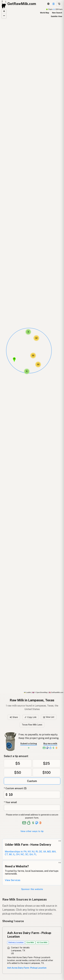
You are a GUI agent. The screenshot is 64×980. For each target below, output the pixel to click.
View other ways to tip (32, 831)
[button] (14, 360)
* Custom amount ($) (15, 788)
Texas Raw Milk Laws (32, 725)
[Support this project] (54, 4)
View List (49, 717)
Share (14, 717)
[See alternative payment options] (37, 823)
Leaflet (27, 692)
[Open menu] (59, 4)
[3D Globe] (48, 4)
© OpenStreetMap (40, 692)
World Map (45, 13)
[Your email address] (32, 808)
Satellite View (56, 16)
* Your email (10, 802)
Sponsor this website (32, 889)
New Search (57, 13)
